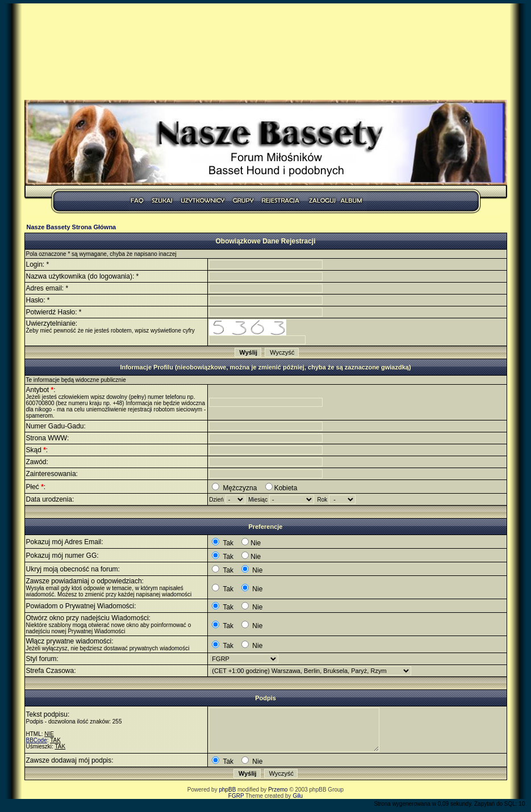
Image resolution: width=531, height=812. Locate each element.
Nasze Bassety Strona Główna (72, 227)
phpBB (227, 790)
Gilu (298, 796)
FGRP (236, 796)
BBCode (37, 740)
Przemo (278, 790)
